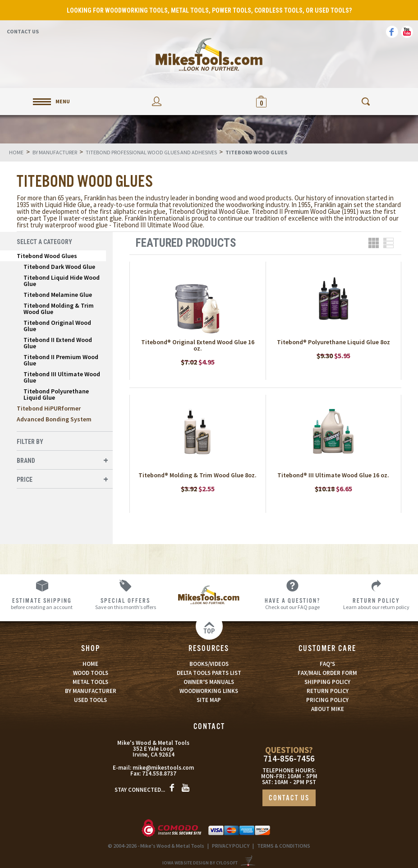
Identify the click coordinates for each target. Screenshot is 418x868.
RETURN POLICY (328, 691)
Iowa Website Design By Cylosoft (200, 863)
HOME (90, 664)
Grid (374, 243)
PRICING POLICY (327, 700)
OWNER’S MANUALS (209, 682)
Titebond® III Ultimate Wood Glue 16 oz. (333, 475)
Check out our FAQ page (292, 603)
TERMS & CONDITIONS (284, 846)
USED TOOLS (90, 700)
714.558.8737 (159, 773)
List (388, 243)
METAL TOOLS (90, 682)
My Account (157, 101)
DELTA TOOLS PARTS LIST (209, 673)
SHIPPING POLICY (327, 682)
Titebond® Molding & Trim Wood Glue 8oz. (198, 475)
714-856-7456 (289, 759)
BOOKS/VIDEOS (209, 664)
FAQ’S (327, 664)
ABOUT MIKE (328, 709)
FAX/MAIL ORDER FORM (327, 673)
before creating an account (42, 603)
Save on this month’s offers (125, 603)
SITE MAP (209, 700)
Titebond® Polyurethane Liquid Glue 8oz (333, 342)
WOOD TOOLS (91, 673)
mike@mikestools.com (163, 768)
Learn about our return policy (376, 603)
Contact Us (23, 31)
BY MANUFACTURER (91, 691)
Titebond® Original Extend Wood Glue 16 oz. (198, 345)
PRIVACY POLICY (231, 846)
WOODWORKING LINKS (209, 691)
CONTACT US (289, 798)
